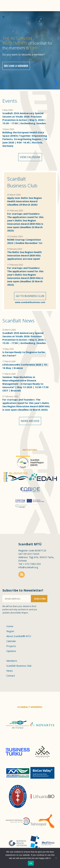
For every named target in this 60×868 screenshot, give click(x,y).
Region (10, 631)
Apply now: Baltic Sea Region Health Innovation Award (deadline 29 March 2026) (24, 201)
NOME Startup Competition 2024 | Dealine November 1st (25, 241)
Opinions (11, 651)
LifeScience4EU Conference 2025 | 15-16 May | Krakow (25, 366)
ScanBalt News (18, 321)
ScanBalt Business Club (22, 182)
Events (10, 101)
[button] (56, 84)
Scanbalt (8, 15)
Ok (31, 863)
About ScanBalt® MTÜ (19, 636)
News (10, 671)
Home (10, 626)
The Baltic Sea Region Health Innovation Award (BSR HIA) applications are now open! (24, 255)
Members (12, 661)
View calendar (30, 157)
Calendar (11, 641)
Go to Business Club (30, 296)
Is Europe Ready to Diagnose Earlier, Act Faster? (24, 354)
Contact (11, 676)
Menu (53, 6)
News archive (30, 421)
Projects (11, 646)
